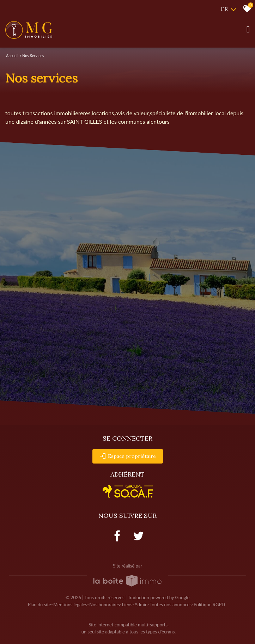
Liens (127, 605)
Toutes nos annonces (171, 605)
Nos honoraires (104, 605)
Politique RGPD (209, 605)
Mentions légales (70, 605)
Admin (141, 605)
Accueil (12, 56)
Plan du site (40, 605)
